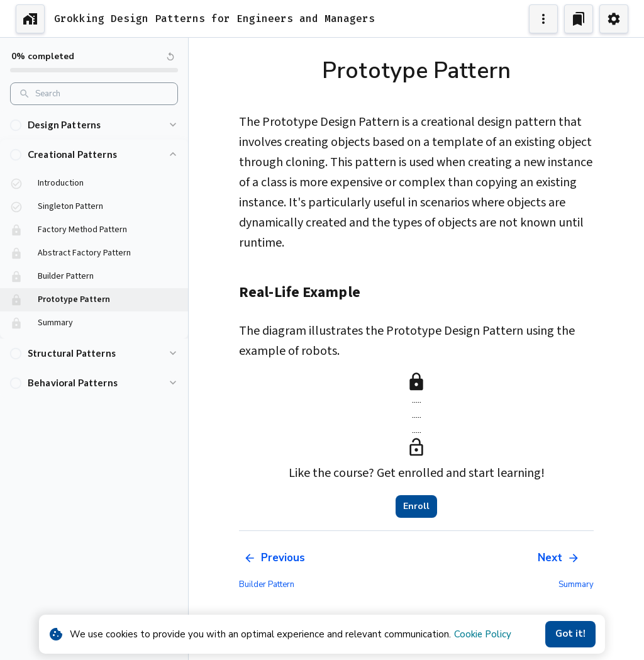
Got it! (570, 634)
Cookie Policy (483, 634)
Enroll (416, 506)
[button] (94, 125)
